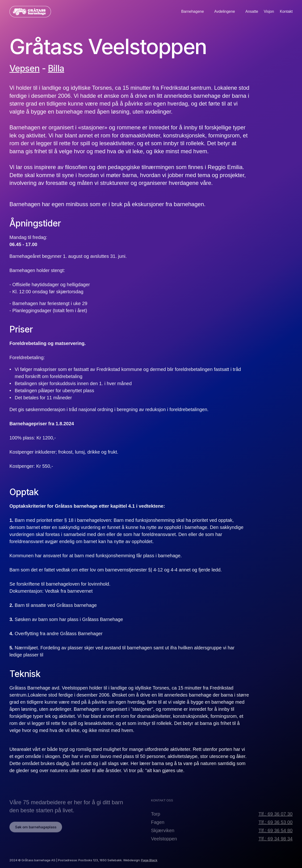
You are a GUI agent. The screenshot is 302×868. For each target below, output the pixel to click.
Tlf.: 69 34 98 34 (275, 845)
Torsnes (102, 88)
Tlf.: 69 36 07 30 (275, 820)
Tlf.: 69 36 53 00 (275, 828)
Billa (56, 68)
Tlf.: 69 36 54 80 (275, 837)
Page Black (149, 864)
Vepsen (25, 68)
